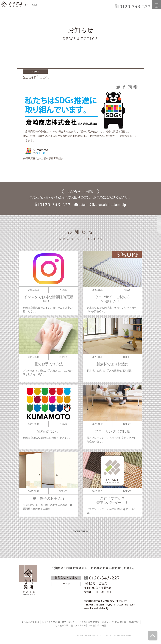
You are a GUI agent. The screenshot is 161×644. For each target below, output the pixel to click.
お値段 (91, 625)
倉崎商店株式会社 (28, 581)
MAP (66, 584)
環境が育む (134, 622)
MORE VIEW (80, 532)
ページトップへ (153, 636)
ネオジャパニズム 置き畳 (114, 622)
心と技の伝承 (62, 625)
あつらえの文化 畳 (30, 622)
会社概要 (102, 625)
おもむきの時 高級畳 (89, 622)
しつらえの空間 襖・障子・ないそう (59, 622)
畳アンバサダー (78, 625)
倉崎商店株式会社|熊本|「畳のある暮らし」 (19, 5)
